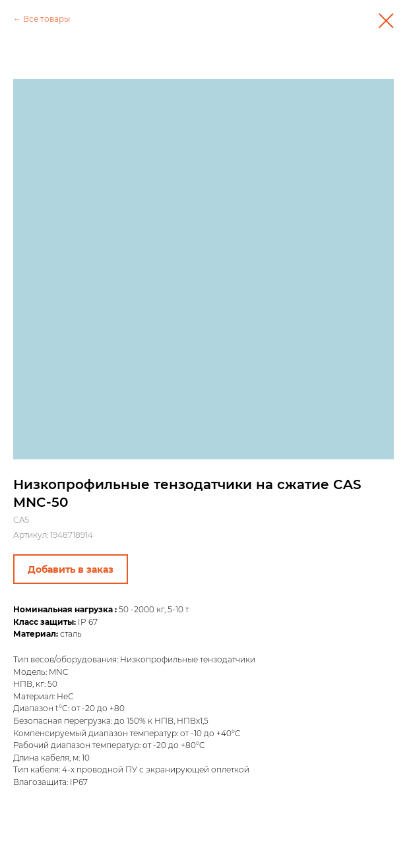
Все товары (47, 19)
